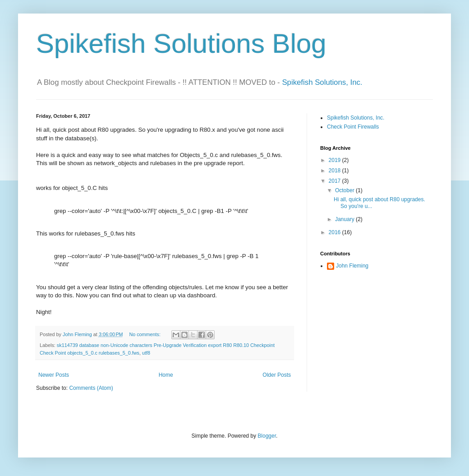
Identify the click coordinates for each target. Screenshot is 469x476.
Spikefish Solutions (150, 44)
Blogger (267, 436)
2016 (336, 232)
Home (166, 375)
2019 (336, 160)
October (345, 190)
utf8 (146, 353)
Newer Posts (54, 375)
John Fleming (352, 266)
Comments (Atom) (91, 388)
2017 (336, 181)
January (345, 219)
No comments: (145, 334)
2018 (336, 171)
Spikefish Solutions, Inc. (322, 82)
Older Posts (277, 375)
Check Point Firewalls (353, 127)
